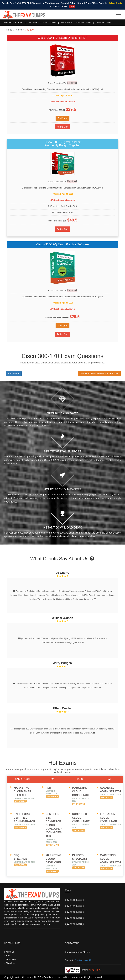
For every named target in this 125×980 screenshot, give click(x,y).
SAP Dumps (66, 23)
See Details (20, 801)
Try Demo (63, 118)
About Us (10, 952)
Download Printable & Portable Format (99, 373)
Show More (14, 374)
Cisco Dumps (50, 23)
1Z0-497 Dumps (75, 906)
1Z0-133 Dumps (75, 900)
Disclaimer (11, 963)
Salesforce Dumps (14, 23)
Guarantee (11, 959)
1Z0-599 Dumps (75, 924)
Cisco (19, 30)
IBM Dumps (33, 23)
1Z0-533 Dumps (75, 918)
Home (9, 30)
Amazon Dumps (84, 23)
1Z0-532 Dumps (75, 912)
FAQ (8, 956)
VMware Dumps (104, 23)
